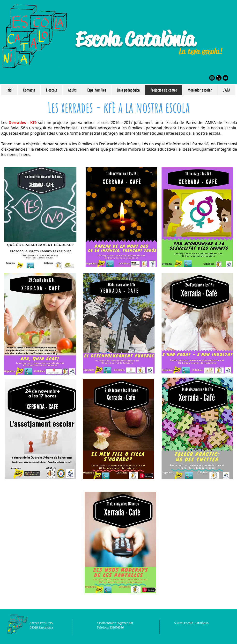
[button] (51, 90)
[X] (219, 78)
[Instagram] (212, 78)
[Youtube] (226, 78)
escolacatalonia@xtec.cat (115, 623)
